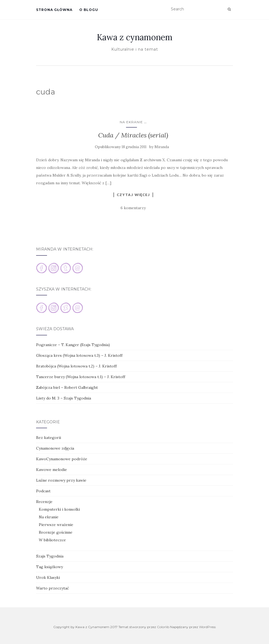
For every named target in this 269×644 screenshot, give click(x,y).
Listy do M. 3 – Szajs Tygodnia (64, 398)
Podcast (43, 491)
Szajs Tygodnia (50, 556)
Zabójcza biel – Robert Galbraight (67, 387)
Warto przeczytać (52, 588)
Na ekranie (131, 122)
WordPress (207, 627)
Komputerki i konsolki (59, 509)
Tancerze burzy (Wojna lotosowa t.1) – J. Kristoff (81, 377)
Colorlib (163, 627)
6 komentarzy (133, 208)
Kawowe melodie (52, 470)
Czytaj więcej (133, 195)
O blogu (89, 10)
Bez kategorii (49, 438)
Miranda (162, 147)
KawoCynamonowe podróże (62, 459)
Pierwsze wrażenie (56, 525)
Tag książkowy (49, 567)
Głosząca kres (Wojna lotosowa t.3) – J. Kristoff (79, 355)
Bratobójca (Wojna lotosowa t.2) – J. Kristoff (76, 366)
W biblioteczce (52, 540)
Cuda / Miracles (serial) (133, 135)
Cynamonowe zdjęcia (55, 448)
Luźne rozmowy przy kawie (61, 480)
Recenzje (44, 502)
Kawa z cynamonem (135, 37)
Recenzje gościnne (56, 532)
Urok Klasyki (48, 577)
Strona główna (54, 10)
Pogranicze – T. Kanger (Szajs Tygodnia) (73, 345)
